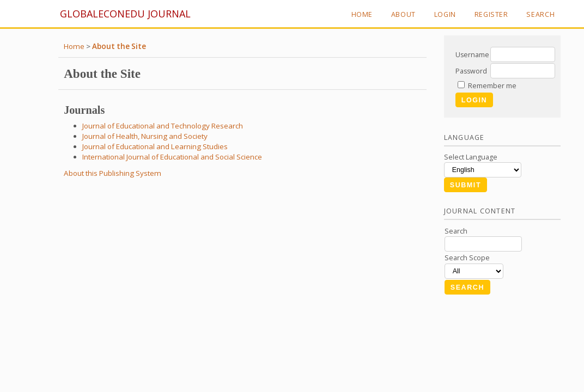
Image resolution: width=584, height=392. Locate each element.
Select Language (471, 157)
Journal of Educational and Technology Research (163, 126)
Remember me (492, 86)
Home (362, 14)
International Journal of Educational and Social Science (172, 157)
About (403, 14)
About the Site (119, 46)
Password (471, 71)
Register (491, 14)
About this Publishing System (112, 173)
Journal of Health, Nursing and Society (145, 136)
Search (540, 14)
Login (445, 14)
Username (472, 55)
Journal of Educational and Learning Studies (155, 146)
